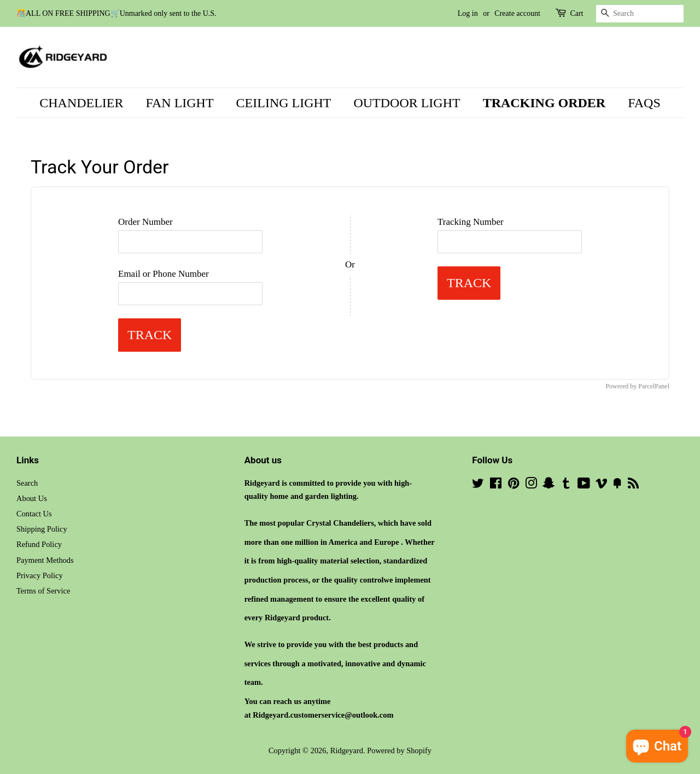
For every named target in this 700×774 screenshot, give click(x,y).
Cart (576, 13)
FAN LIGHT (179, 103)
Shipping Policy (42, 529)
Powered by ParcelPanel (637, 386)
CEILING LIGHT (284, 103)
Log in (468, 13)
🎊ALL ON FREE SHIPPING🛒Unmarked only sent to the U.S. (116, 13)
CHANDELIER (81, 103)
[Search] (640, 14)
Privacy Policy (40, 575)
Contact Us (34, 514)
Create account (517, 13)
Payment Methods (45, 560)
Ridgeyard (347, 750)
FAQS (644, 103)
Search (27, 483)
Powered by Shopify (399, 750)
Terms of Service (43, 591)
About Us (32, 498)
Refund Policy (39, 544)
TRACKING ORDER (544, 103)
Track (150, 335)
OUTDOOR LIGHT (407, 103)
